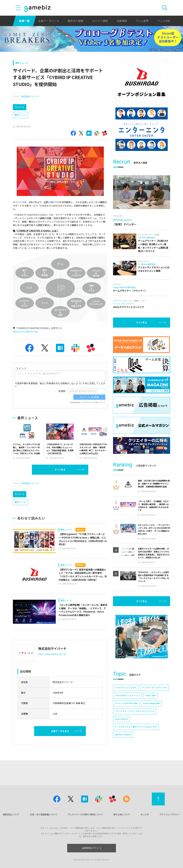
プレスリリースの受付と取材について (85, 814)
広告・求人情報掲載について (44, 814)
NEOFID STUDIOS (123, 735)
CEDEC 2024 (150, 695)
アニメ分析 (164, 21)
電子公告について (122, 814)
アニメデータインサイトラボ (154, 688)
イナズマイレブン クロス (126, 688)
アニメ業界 (142, 21)
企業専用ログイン (91, 848)
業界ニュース (22, 63)
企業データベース (49, 21)
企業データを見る (60, 731)
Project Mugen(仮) (151, 703)
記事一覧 (24, 21)
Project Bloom (121, 719)
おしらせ (145, 814)
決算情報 (122, 21)
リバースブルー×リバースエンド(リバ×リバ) (135, 711)
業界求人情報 (76, 21)
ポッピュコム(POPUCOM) (126, 703)
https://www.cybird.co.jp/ (52, 654)
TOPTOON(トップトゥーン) (127, 695)
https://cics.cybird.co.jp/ (26, 331)
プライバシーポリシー (170, 814)
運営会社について (11, 814)
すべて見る (60, 470)
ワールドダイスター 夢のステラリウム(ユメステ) (136, 727)
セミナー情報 (100, 21)
